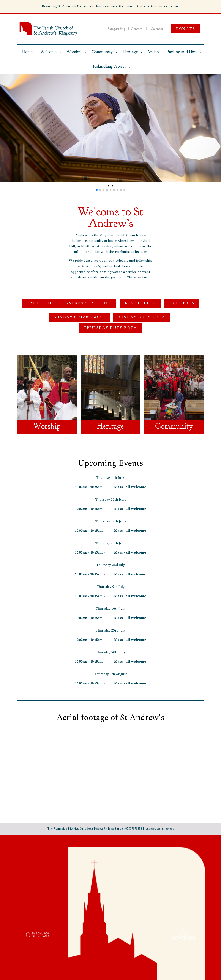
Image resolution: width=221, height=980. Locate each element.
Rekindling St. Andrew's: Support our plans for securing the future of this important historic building (111, 6)
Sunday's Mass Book (79, 317)
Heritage (130, 52)
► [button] (113, 186)
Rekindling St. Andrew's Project (69, 303)
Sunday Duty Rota (142, 317)
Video (153, 52)
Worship (74, 52)
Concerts (182, 303)
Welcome (48, 52)
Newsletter (140, 303)
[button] (97, 190)
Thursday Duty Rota (111, 328)
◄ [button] (108, 186)
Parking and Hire (182, 52)
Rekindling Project (109, 66)
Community (102, 52)
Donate (186, 29)
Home (27, 52)
